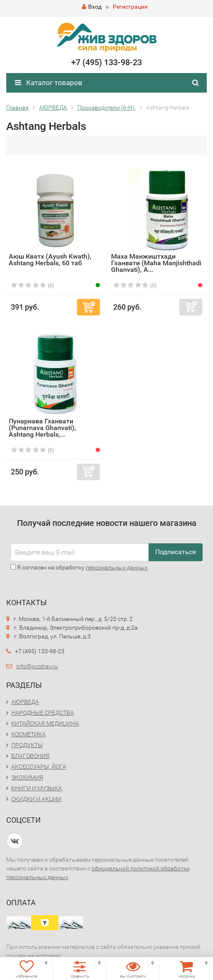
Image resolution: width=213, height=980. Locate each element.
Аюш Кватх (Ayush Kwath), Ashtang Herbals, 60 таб (50, 260)
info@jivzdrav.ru (37, 666)
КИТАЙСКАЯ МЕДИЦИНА (45, 723)
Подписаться (176, 552)
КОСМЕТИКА (28, 734)
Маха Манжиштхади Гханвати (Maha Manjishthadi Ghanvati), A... (156, 263)
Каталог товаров (49, 83)
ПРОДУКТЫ (27, 745)
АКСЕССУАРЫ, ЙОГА (39, 767)
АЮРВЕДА (25, 702)
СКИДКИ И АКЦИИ (36, 799)
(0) (32, 286)
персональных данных (117, 567)
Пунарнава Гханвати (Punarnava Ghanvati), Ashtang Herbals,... (42, 428)
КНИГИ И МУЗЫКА (37, 788)
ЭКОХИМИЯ (27, 777)
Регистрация (130, 7)
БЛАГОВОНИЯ (30, 756)
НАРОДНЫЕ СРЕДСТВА (43, 713)
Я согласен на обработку (79, 567)
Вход (92, 7)
